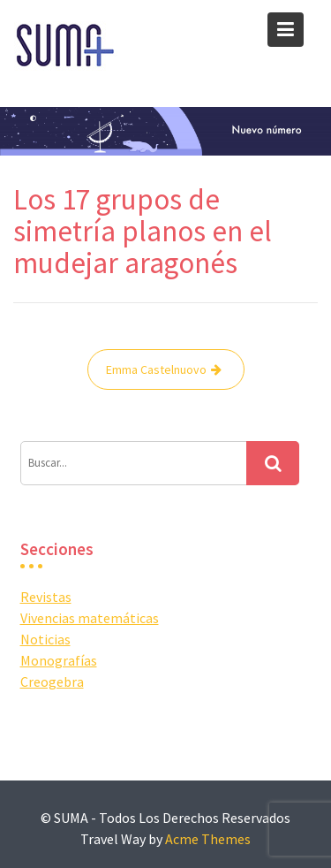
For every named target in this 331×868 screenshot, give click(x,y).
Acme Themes (208, 839)
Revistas (46, 597)
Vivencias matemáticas (90, 618)
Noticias (45, 639)
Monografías (59, 660)
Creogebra (52, 681)
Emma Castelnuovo (156, 369)
